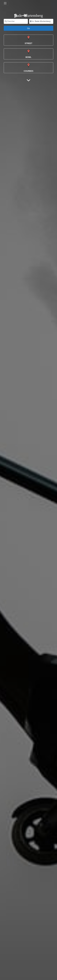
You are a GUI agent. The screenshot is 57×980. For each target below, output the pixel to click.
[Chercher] (16, 21)
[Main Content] (28, 80)
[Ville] (41, 21)
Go (30, 28)
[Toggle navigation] (5, 3)
